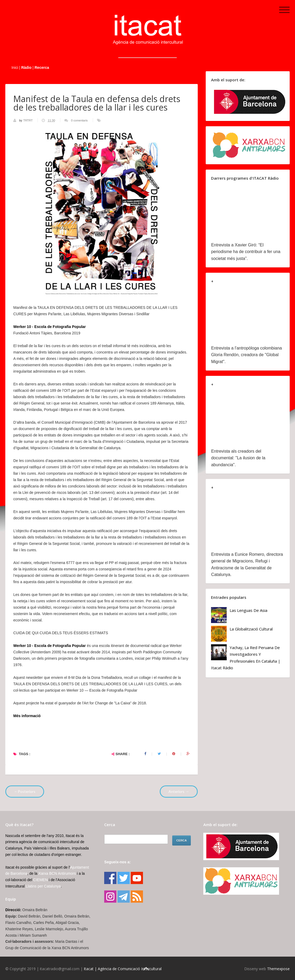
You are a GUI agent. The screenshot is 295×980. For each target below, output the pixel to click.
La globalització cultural (251, 629)
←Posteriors (25, 791)
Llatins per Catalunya (43, 886)
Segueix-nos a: (117, 862)
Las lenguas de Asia (248, 610)
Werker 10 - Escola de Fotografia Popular (50, 327)
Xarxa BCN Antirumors (57, 873)
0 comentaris (79, 120)
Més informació (27, 716)
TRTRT (28, 120)
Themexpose (278, 969)
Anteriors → (179, 791)
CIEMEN (40, 880)
